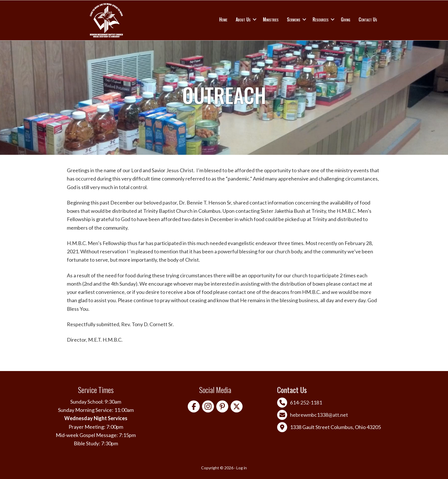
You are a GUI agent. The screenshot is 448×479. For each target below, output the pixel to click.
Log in (242, 468)
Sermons (294, 19)
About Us (243, 19)
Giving (346, 19)
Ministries (271, 19)
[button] (255, 19)
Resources (321, 19)
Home (223, 19)
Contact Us (368, 19)
